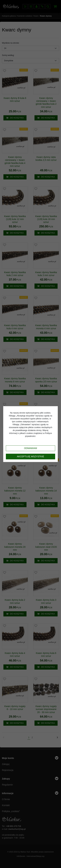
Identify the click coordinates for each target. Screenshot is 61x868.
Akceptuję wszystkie (30, 456)
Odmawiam (31, 448)
